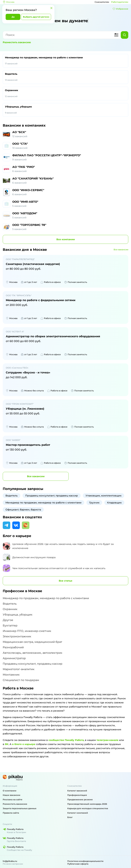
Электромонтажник (17, 636)
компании (66, 239)
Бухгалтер (10, 625)
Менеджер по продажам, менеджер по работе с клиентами (65, 61)
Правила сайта (11, 813)
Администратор (14, 658)
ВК (7, 744)
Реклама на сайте (13, 800)
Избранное (120, 9)
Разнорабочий (13, 647)
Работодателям (120, 2)
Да (13, 17)
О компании (10, 791)
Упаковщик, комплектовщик (104, 496)
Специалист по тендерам (21, 680)
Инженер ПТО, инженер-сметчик (27, 631)
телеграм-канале (107, 740)
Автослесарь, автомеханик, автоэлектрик (33, 653)
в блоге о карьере (24, 744)
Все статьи (65, 581)
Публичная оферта (78, 864)
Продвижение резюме (80, 800)
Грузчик (94, 503)
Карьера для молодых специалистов (88, 808)
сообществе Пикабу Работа (66, 740)
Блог (70, 817)
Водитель (65, 77)
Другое (8, 620)
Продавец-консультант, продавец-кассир (52, 496)
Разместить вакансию (17, 42)
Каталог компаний (78, 813)
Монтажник (11, 675)
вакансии (36, 476)
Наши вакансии (12, 795)
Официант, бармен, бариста (23, 510)
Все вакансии (121, 249)
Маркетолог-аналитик (19, 669)
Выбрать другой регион (36, 17)
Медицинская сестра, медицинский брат (32, 642)
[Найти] (125, 35)
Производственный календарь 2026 (87, 804)
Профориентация (77, 795)
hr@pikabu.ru (10, 861)
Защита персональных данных (20, 808)
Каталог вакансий (77, 791)
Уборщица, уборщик (65, 110)
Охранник (65, 93)
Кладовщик (114, 503)
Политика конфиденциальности (85, 861)
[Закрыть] (51, 8)
